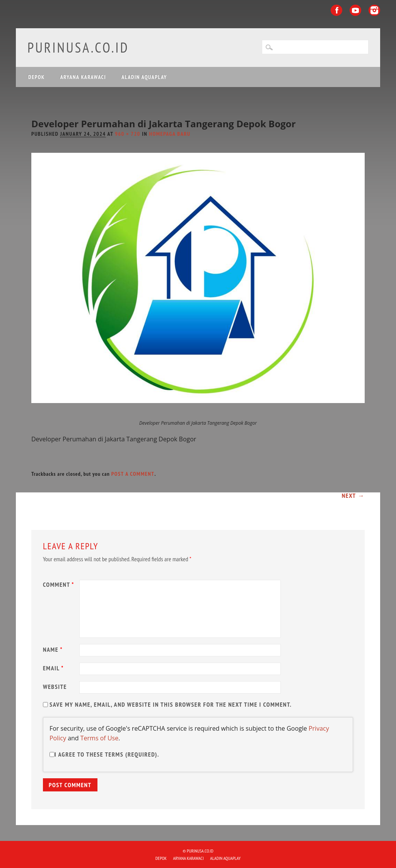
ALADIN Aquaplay (144, 77)
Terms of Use (99, 738)
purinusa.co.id (78, 47)
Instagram (374, 10)
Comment (60, 584)
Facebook (336, 10)
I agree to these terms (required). (104, 754)
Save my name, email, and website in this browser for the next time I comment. (171, 704)
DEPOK (37, 77)
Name (54, 649)
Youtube (355, 10)
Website (55, 687)
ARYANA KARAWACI (83, 77)
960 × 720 (128, 134)
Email (54, 668)
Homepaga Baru (170, 134)
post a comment (133, 474)
